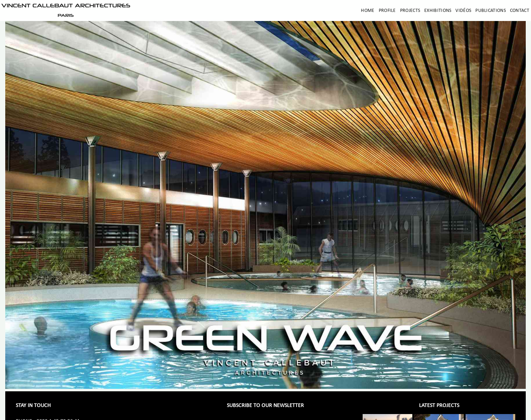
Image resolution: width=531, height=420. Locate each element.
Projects (410, 11)
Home (368, 11)
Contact (520, 11)
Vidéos (463, 11)
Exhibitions (438, 11)
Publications (491, 11)
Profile (387, 11)
